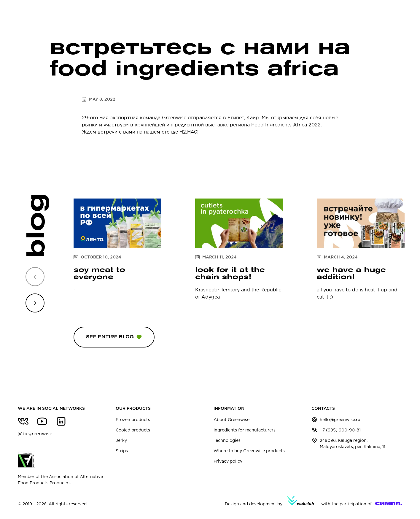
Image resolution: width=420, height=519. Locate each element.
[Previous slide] (35, 277)
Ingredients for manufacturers (245, 430)
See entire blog (114, 337)
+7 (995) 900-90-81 (340, 430)
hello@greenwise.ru (340, 420)
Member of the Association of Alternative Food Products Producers (60, 468)
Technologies (227, 440)
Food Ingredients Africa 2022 (286, 125)
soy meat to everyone (99, 273)
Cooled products (133, 430)
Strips (122, 451)
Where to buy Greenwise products (249, 451)
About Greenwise (232, 420)
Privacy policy (228, 461)
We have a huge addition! (351, 273)
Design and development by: (269, 501)
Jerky (121, 440)
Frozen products (133, 420)
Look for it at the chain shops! (230, 273)
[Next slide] (35, 303)
